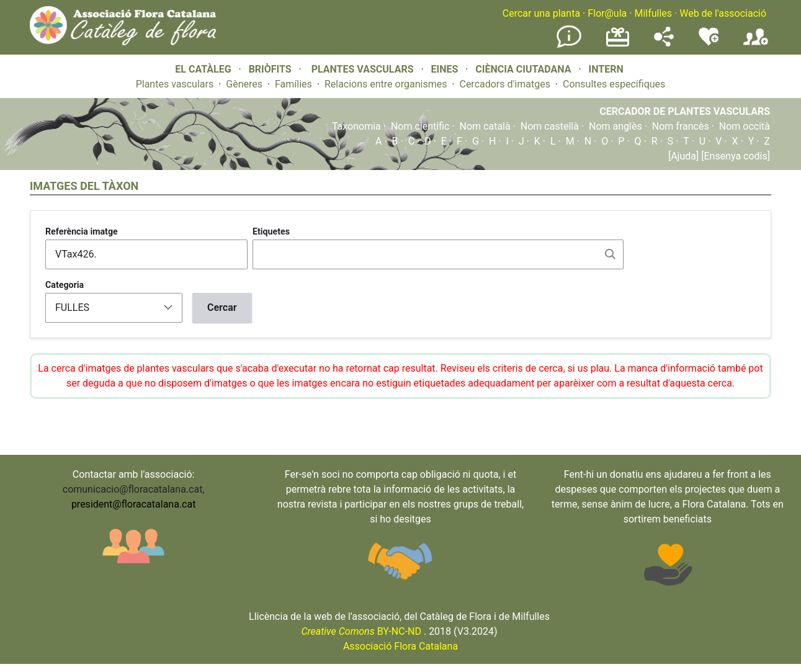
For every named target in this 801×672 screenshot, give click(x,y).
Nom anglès (615, 126)
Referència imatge (82, 231)
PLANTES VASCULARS (363, 69)
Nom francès (681, 126)
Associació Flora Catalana (400, 646)
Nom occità (745, 126)
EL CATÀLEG (203, 69)
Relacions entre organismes (386, 84)
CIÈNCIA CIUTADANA (523, 69)
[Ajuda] (683, 156)
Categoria (65, 285)
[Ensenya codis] (734, 156)
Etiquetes (271, 231)
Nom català (485, 126)
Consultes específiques (614, 84)
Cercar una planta (541, 13)
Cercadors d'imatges (504, 84)
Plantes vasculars (175, 84)
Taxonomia (356, 126)
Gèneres (244, 84)
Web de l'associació (723, 13)
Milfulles (653, 13)
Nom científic (420, 126)
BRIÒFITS (271, 69)
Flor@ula (607, 13)
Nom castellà (550, 126)
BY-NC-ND (361, 631)
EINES (444, 69)
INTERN (606, 69)
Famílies (293, 84)
